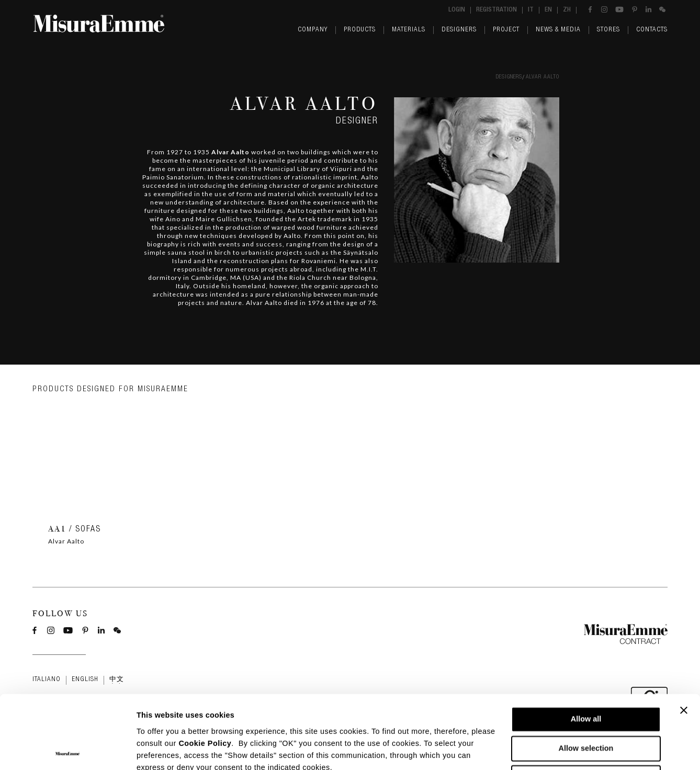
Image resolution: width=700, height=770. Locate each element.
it (531, 10)
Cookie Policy (205, 670)
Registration (496, 10)
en (548, 10)
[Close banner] (684, 637)
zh (567, 10)
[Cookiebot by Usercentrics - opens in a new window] (68, 750)
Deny (586, 705)
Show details (537, 750)
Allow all (586, 646)
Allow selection (586, 675)
